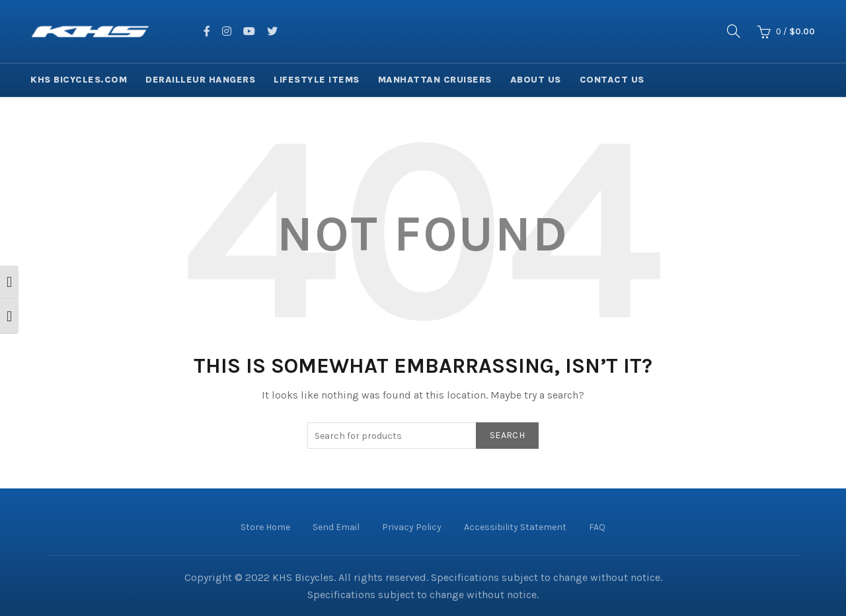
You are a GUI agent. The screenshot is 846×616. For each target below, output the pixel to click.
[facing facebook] (207, 31)
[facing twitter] (272, 31)
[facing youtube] (249, 31)
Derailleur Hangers (200, 80)
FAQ (597, 527)
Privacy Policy (412, 527)
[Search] (734, 31)
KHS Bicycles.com (79, 80)
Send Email (336, 527)
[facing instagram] (227, 31)
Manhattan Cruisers (435, 80)
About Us (536, 80)
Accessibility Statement (515, 527)
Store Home (265, 527)
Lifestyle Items (317, 80)
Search (507, 435)
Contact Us (612, 80)
